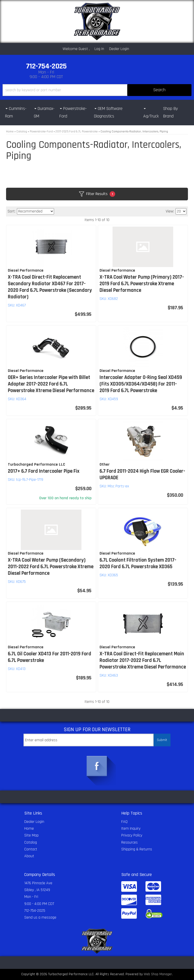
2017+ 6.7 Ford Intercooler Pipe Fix (44, 471)
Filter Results (97, 194)
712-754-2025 (35, 911)
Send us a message (40, 917)
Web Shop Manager (158, 974)
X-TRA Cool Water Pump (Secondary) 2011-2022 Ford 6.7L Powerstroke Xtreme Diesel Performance (51, 567)
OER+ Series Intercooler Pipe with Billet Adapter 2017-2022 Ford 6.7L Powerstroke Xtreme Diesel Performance (51, 384)
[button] (97, 90)
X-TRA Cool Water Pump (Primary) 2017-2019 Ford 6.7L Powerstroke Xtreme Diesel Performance (142, 284)
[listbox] (35, 211)
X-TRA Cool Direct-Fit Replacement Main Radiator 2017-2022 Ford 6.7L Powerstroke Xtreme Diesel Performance (143, 660)
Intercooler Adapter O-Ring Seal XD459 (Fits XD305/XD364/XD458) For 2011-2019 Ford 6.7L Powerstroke (141, 384)
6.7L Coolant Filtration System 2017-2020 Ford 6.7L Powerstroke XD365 (138, 563)
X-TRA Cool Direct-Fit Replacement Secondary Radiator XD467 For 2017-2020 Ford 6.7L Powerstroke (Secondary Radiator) (50, 287)
